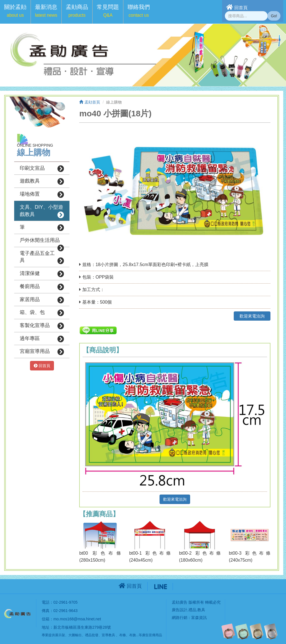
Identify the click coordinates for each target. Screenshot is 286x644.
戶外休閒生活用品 (42, 242)
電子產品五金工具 (42, 257)
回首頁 (237, 7)
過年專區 (42, 339)
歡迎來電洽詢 (252, 316)
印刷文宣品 (42, 169)
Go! (274, 16)
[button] (15, 12)
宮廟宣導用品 (42, 352)
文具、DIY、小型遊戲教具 (42, 211)
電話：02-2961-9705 (60, 602)
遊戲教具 (42, 181)
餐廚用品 (42, 287)
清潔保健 (42, 274)
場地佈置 (42, 195)
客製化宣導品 (42, 326)
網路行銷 (180, 618)
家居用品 (42, 300)
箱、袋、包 (42, 313)
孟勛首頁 (90, 102)
